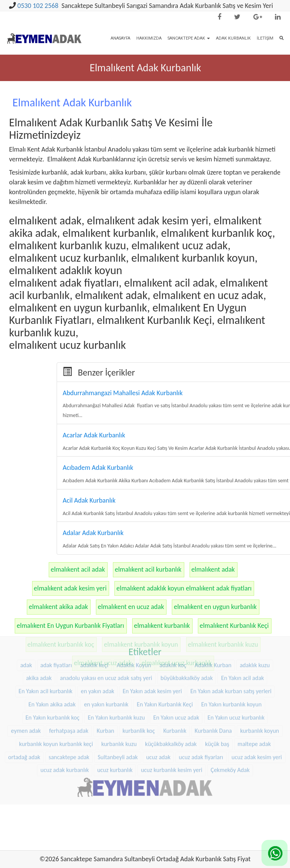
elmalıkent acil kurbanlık (148, 569)
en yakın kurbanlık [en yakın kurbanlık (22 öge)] (106, 668)
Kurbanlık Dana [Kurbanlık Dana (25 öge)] (213, 695)
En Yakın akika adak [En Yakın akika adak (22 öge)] (52, 668)
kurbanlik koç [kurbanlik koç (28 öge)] (139, 695)
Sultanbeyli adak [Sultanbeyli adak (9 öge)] (118, 721)
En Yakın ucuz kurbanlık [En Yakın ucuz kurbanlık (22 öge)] (236, 682)
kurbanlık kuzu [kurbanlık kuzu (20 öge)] (119, 708)
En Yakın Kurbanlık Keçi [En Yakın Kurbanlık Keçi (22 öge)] (165, 668)
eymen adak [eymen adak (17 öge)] (26, 695)
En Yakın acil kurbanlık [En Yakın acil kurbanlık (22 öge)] (46, 655)
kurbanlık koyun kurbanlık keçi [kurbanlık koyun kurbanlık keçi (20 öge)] (56, 708)
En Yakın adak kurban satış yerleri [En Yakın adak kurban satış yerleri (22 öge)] (231, 655)
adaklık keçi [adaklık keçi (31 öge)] (94, 629)
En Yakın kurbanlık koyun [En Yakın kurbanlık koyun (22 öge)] (231, 668)
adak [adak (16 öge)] (26, 629)
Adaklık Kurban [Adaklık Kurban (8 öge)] (213, 629)
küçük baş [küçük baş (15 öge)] (217, 708)
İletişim (265, 38)
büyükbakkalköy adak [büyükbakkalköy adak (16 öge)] (187, 642)
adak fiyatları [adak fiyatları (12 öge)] (56, 629)
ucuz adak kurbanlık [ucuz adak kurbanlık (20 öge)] (65, 734)
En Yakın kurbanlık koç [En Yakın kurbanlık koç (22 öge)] (53, 682)
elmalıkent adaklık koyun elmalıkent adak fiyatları (184, 588)
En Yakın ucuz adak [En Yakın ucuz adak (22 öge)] (176, 682)
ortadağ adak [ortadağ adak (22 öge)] (24, 721)
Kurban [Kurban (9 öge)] (106, 695)
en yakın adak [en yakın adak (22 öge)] (98, 655)
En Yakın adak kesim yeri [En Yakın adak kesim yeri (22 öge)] (152, 655)
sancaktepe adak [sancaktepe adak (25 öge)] (69, 721)
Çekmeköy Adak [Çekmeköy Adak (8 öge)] (230, 734)
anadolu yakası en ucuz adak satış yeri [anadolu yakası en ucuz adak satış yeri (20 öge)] (106, 642)
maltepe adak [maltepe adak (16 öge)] (254, 708)
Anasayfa (120, 38)
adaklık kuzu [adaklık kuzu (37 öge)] (255, 629)
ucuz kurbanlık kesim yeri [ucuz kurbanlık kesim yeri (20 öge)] (172, 734)
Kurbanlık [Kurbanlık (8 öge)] (175, 695)
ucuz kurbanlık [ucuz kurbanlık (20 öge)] (115, 734)
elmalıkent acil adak (78, 569)
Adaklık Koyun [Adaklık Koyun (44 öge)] (134, 629)
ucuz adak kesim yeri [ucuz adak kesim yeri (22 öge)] (257, 721)
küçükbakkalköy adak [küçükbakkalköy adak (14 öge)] (171, 708)
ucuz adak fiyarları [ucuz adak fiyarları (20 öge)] (201, 721)
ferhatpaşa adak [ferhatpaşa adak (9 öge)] (69, 695)
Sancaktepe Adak (189, 38)
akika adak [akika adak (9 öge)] (39, 642)
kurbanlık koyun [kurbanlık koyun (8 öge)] (260, 695)
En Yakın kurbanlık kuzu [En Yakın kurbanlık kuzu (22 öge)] (116, 682)
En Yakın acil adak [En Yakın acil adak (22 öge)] (242, 642)
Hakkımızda (149, 38)
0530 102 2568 (38, 6)
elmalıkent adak (213, 569)
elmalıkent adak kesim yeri (70, 588)
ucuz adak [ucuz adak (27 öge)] (158, 721)
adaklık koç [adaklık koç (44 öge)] (173, 629)
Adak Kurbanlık (233, 38)
